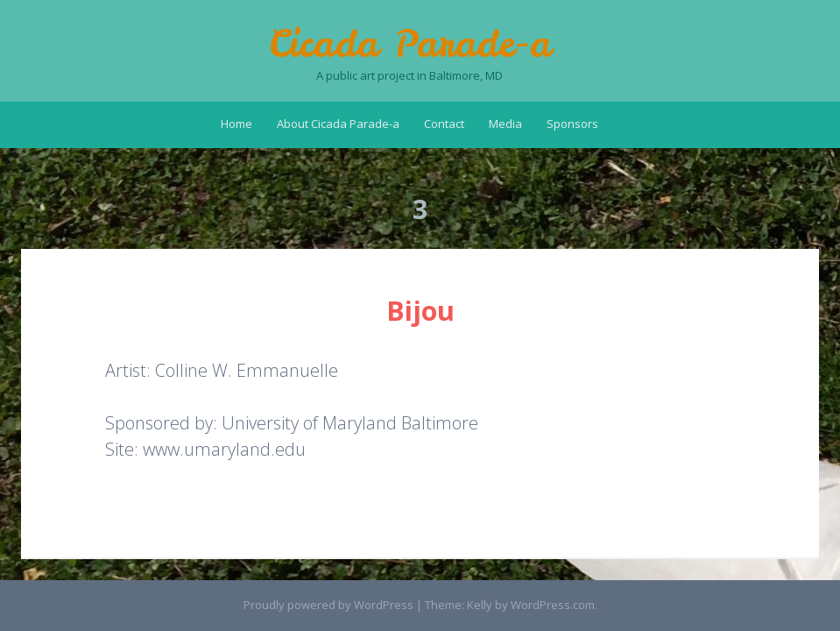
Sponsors (572, 124)
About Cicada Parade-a (338, 124)
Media (505, 124)
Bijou (420, 311)
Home (236, 124)
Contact (444, 124)
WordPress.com (553, 605)
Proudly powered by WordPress (328, 605)
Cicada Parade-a (410, 44)
